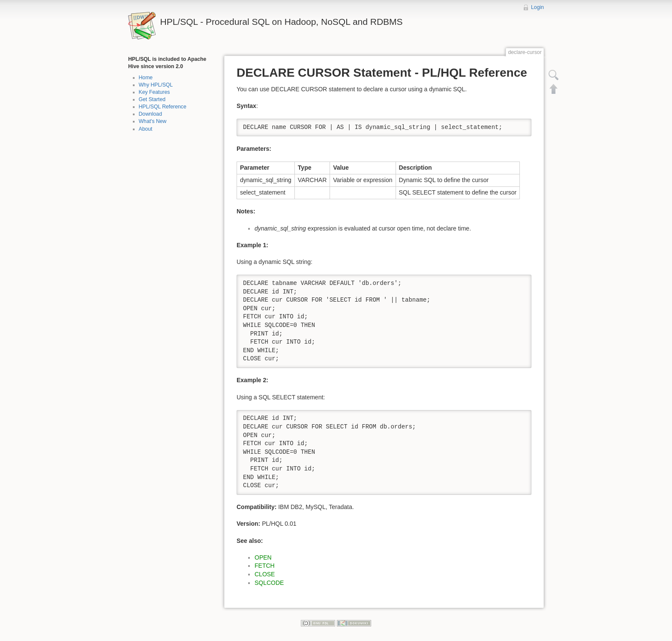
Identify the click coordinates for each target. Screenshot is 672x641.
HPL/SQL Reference (163, 107)
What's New (153, 121)
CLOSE (265, 574)
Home (146, 78)
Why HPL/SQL (156, 85)
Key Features (154, 92)
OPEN (263, 557)
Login (537, 7)
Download (150, 114)
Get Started (152, 99)
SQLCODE (269, 583)
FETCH (265, 566)
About (146, 129)
